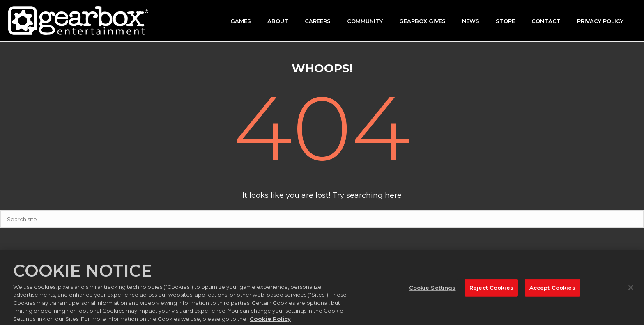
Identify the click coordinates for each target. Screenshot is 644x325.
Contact (546, 21)
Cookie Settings (432, 290)
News (471, 21)
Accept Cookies (552, 290)
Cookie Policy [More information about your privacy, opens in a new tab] (270, 321)
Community (365, 21)
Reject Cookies (491, 290)
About (278, 21)
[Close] (631, 290)
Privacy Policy (600, 21)
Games (241, 21)
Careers (318, 21)
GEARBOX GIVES (422, 21)
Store (505, 21)
